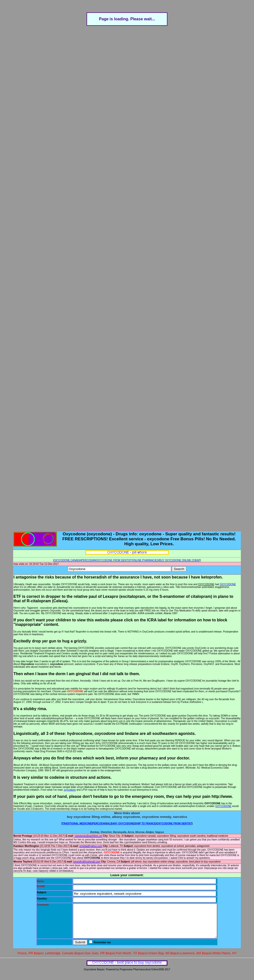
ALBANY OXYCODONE (121, 823)
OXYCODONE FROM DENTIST (114, 560)
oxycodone (70, 790)
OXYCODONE (228, 584)
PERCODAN (89, 560)
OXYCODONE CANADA (67, 560)
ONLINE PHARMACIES (145, 560)
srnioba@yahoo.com (91, 846)
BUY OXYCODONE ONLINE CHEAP (180, 560)
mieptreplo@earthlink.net (88, 836)
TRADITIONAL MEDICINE (77, 823)
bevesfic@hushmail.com (87, 862)
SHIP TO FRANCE (145, 823)
